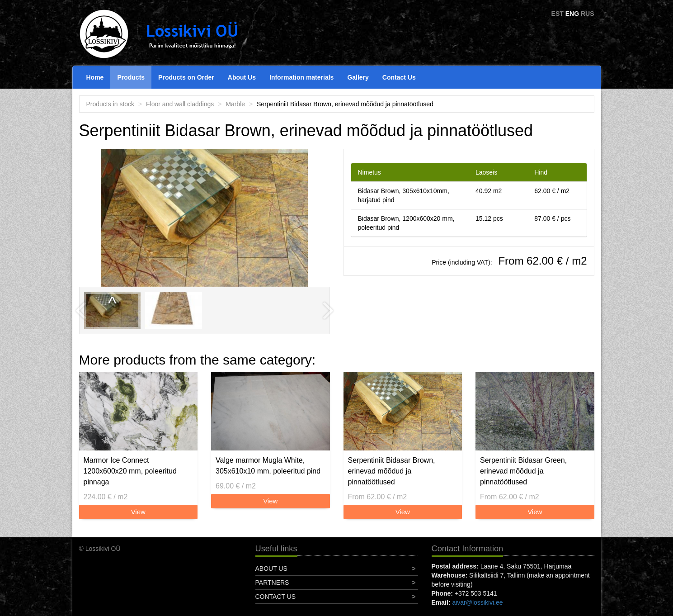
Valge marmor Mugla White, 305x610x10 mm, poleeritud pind (268, 466)
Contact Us (399, 77)
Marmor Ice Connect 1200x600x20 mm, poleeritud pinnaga (130, 471)
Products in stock (111, 104)
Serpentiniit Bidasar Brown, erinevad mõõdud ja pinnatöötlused (392, 471)
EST (558, 14)
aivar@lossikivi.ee (477, 602)
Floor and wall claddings (180, 104)
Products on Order (186, 77)
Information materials (301, 77)
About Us (242, 77)
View (138, 512)
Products (131, 77)
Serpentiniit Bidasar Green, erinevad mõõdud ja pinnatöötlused (523, 471)
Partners (272, 583)
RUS (588, 14)
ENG (572, 14)
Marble (235, 104)
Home (95, 77)
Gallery (358, 77)
